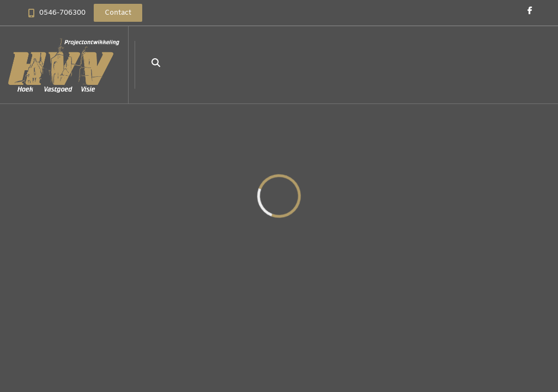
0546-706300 (62, 13)
